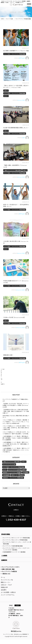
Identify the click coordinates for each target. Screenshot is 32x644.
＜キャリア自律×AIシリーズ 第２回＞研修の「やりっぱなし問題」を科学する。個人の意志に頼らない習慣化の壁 (16, 428)
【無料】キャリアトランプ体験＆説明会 (13, 170)
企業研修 (24, 470)
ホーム (3, 577)
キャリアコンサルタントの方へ (11, 567)
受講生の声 (4, 587)
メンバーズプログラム (8, 595)
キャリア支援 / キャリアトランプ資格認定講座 (15, 54)
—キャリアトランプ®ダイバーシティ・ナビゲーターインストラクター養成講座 (16, 549)
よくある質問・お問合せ (8, 592)
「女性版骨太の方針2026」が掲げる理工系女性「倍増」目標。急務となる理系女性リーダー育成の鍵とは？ (16, 411)
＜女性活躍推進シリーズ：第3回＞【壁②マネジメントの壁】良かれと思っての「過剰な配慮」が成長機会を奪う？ (16, 444)
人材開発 (4, 556)
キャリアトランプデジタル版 (9, 465)
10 (2, 379)
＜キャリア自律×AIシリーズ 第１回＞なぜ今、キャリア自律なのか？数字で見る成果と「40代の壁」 (16, 433)
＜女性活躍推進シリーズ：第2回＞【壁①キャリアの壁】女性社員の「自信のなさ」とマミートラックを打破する (16, 450)
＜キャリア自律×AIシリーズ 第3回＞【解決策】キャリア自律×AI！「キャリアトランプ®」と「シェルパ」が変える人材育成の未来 (16, 422)
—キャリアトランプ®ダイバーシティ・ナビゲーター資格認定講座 (17, 543)
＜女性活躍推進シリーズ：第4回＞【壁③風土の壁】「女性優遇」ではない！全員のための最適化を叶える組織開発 (16, 438)
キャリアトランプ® (7, 580)
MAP (18, 605)
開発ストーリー (6, 582)
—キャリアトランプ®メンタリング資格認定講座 (15, 540)
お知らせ (6, 91)
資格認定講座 (6, 534)
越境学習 (22, 475)
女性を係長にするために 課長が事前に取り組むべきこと (16, 417)
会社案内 (4, 590)
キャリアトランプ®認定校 (9, 572)
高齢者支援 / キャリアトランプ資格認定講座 (13, 478)
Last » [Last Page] (3, 384)
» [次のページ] (1, 382)
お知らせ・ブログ (6, 585)
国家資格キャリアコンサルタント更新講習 (12, 473)
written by (22, 58)
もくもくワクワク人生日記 (14, 470)
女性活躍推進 (26, 473)
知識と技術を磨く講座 (8, 569)
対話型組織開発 (6, 475)
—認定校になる (6, 574)
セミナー (6, 96)
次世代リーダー (15, 475)
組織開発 (4, 560)
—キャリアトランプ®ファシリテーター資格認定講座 (16, 538)
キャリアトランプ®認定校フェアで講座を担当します (16, 400)
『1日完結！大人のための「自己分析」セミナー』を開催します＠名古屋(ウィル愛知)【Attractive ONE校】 (16, 405)
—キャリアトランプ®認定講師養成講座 (13, 546)
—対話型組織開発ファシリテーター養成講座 (14, 552)
